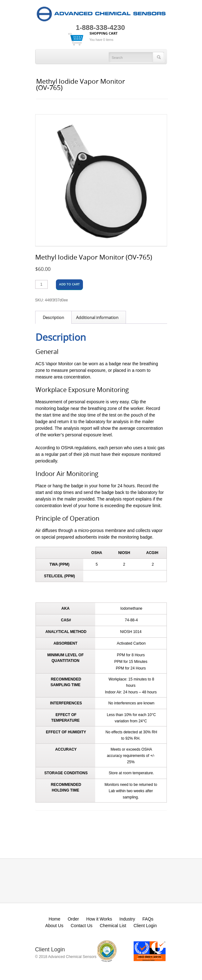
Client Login (145, 926)
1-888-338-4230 (100, 28)
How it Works (99, 919)
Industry (127, 919)
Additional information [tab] (97, 317)
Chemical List (113, 926)
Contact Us (82, 926)
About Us (54, 926)
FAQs (148, 919)
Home (55, 919)
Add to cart (69, 284)
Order (73, 919)
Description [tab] (53, 317)
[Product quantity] (41, 284)
